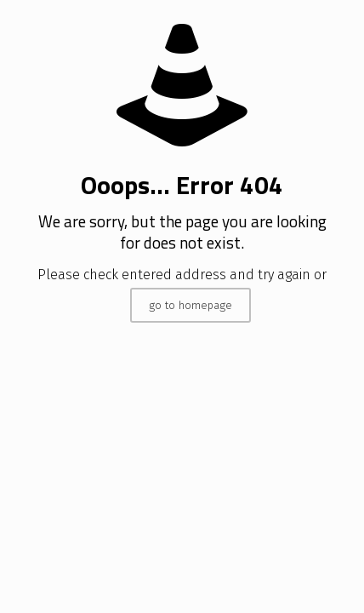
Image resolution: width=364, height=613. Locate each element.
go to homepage (191, 305)
